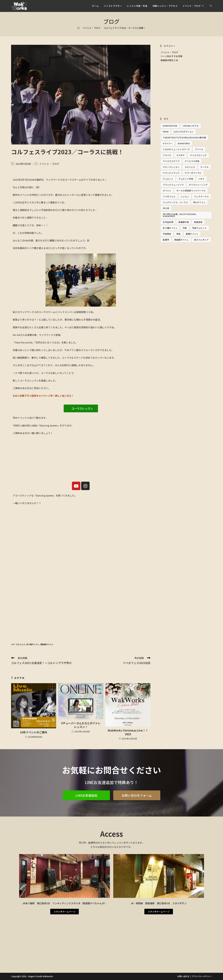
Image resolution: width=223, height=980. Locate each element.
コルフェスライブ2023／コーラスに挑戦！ (125, 28)
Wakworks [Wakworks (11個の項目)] (184, 143)
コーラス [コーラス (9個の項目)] (204, 167)
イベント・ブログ (49, 164)
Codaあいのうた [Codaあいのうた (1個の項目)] (191, 126)
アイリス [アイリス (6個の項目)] (199, 149)
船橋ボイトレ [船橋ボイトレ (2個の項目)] (192, 234)
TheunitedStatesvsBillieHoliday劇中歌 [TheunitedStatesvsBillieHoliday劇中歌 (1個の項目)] (184, 137)
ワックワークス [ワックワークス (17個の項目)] (201, 196)
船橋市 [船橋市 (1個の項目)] (166, 240)
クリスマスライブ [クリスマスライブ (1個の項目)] (171, 161)
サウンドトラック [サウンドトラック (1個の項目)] (171, 173)
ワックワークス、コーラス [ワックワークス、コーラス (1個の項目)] (175, 202)
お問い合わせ (183, 976)
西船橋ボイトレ (47, 644)
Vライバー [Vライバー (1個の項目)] (168, 143)
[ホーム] (78, 28)
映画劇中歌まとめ (169, 60)
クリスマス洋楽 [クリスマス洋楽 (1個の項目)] (192, 161)
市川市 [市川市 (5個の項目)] (166, 208)
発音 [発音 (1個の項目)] (179, 234)
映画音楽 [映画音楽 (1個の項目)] (198, 222)
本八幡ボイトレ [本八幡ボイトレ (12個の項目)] (170, 228)
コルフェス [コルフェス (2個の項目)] (190, 167)
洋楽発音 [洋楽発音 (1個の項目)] (167, 234)
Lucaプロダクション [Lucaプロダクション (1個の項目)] (184, 132)
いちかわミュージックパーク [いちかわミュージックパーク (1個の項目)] (176, 149)
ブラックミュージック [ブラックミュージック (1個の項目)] (173, 185)
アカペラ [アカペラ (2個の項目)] (167, 155)
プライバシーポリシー (202, 976)
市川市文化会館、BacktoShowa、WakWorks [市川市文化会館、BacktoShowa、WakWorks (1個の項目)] (180, 215)
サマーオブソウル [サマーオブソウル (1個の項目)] (193, 173)
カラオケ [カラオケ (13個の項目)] (181, 155)
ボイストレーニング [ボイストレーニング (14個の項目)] (198, 185)
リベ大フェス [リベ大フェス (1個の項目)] (169, 196)
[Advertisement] (81, 614)
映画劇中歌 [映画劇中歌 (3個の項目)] (184, 222)
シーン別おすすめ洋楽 (171, 56)
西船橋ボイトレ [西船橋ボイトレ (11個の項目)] (182, 240)
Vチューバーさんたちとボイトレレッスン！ (81, 725)
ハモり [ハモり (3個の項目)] (201, 179)
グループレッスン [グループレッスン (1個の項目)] (171, 167)
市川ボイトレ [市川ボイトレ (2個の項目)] (199, 202)
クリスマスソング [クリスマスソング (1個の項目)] (198, 155)
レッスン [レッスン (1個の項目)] (185, 196)
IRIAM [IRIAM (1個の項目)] (166, 132)
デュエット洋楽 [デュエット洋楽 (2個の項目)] (186, 179)
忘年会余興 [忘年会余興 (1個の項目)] (168, 222)
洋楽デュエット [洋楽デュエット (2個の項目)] (199, 228)
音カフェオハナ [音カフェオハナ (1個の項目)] (201, 240)
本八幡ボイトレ (33, 644)
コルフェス (20, 644)
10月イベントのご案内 (34, 732)
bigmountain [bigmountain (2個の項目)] (170, 126)
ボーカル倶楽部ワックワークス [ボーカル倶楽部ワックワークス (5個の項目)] (191, 190)
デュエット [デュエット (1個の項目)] (168, 179)
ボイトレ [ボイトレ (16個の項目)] (167, 190)
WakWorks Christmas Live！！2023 (128, 732)
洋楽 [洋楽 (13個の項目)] (185, 228)
